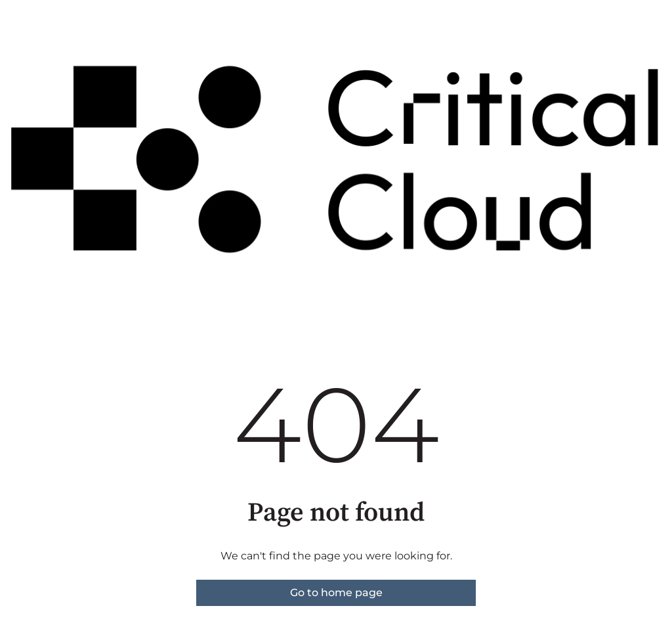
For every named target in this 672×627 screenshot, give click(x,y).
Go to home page (336, 593)
